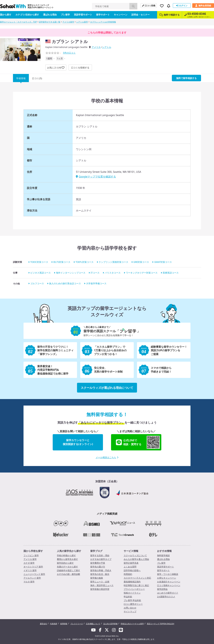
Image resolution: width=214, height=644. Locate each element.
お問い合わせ (130, 608)
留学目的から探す (65, 563)
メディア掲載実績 (107, 514)
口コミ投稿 (149, 6)
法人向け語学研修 (110, 624)
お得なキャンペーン (167, 578)
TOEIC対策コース (39, 262)
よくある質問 (130, 567)
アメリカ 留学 (30, 559)
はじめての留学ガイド (168, 593)
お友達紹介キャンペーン (169, 582)
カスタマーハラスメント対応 (137, 578)
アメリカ (96, 47)
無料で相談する (169, 15)
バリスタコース (113, 273)
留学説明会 (162, 589)
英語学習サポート (83, 15)
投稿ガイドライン (132, 593)
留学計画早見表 (131, 563)
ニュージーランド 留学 (34, 574)
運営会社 (43, 624)
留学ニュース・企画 (100, 582)
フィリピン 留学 (31, 555)
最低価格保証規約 (132, 582)
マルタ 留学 (29, 582)
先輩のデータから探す (67, 567)
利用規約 (128, 574)
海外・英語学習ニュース (102, 585)
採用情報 (64, 624)
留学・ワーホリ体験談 (168, 574)
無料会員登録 (203, 6)
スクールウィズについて (135, 555)
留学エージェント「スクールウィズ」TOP (18, 22)
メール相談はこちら (107, 457)
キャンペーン (121, 15)
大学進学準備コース (96, 283)
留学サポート (103, 15)
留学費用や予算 (98, 563)
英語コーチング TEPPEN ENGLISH (161, 624)
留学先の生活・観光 (100, 574)
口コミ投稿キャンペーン (169, 585)
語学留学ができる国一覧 (50, 22)
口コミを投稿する (80, 68)
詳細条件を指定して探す (68, 570)
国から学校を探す (33, 551)
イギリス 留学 (30, 570)
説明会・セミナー (141, 15)
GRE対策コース (141, 262)
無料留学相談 (163, 555)
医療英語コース (171, 273)
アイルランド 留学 (32, 578)
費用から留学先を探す (67, 559)
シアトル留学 (82, 22)
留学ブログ (96, 551)
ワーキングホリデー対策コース (142, 273)
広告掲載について (93, 624)
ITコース (95, 273)
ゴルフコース (37, 283)
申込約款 (128, 597)
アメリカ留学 (68, 22)
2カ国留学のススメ (166, 597)
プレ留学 (65, 15)
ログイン (182, 6)
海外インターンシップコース (71, 273)
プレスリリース (77, 624)
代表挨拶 (53, 624)
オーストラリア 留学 (33, 567)
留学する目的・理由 (100, 555)
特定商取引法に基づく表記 (136, 585)
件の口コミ (69, 53)
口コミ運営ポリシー (133, 604)
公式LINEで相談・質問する (138, 442)
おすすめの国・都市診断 (68, 574)
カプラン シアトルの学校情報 (103, 22)
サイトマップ (130, 611)
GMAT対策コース (163, 262)
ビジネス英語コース (41, 273)
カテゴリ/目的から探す (27, 15)
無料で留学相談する (186, 78)
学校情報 (21, 78)
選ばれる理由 (50, 15)
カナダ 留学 (29, 563)
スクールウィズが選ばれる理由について (107, 388)
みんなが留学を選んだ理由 (136, 559)
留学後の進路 (97, 578)
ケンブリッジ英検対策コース (113, 262)
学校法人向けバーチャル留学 (132, 624)
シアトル (107, 47)
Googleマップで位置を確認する (96, 177)
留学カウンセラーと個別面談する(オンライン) (78, 442)
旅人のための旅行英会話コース (65, 283)
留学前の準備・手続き (101, 570)
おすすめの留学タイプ (101, 559)
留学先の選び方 (98, 567)
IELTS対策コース (62, 262)
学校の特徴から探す (66, 555)
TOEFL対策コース (85, 262)
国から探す (6, 15)
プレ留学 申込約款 (132, 600)
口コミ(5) (37, 78)
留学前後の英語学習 (100, 589)
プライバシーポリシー (134, 589)
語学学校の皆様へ (132, 570)
